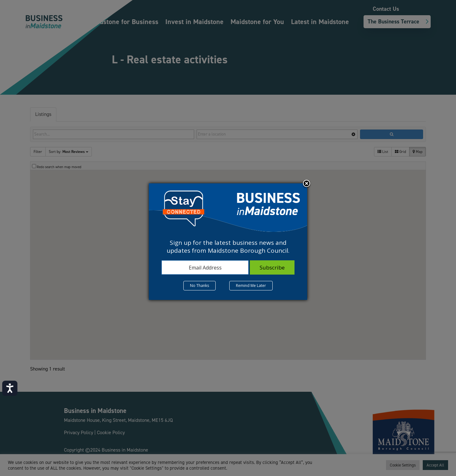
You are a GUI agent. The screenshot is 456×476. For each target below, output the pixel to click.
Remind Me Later (251, 286)
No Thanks (199, 286)
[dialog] (228, 242)
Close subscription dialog (307, 184)
